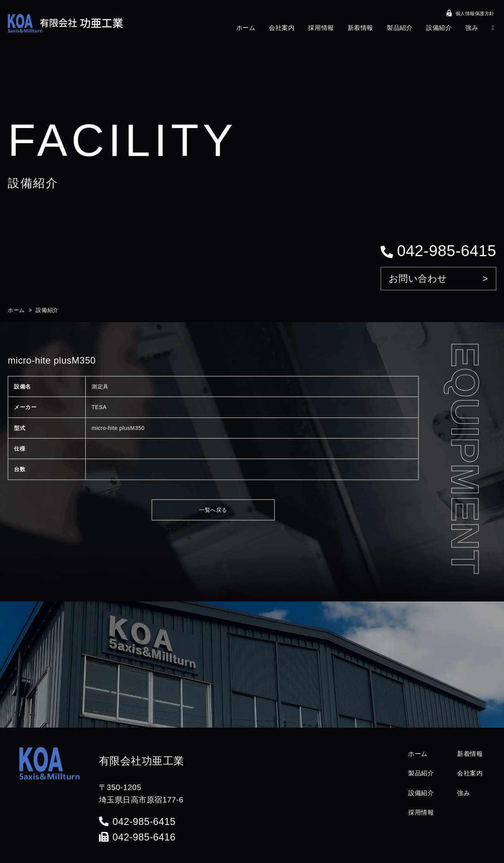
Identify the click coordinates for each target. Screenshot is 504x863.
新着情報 (360, 28)
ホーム (246, 28)
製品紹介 (400, 28)
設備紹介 (439, 28)
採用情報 (321, 28)
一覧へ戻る (213, 510)
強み (472, 28)
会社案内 (282, 28)
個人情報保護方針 (470, 14)
